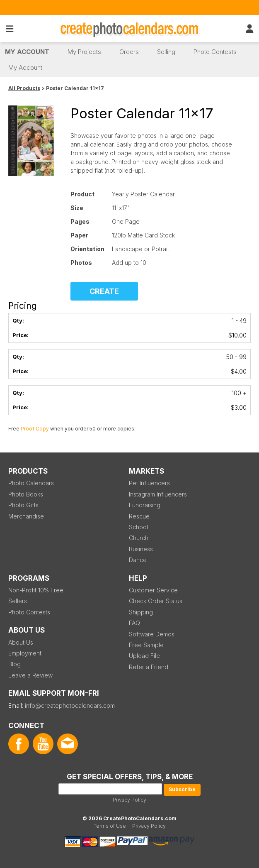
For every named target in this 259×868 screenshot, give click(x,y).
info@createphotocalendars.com (70, 705)
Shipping (141, 612)
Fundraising (145, 505)
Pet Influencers (149, 483)
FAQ (134, 623)
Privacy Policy (129, 800)
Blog (15, 664)
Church (139, 538)
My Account (27, 52)
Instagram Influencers (158, 494)
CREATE (104, 291)
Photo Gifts (23, 505)
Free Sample (146, 645)
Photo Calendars (31, 483)
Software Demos (152, 634)
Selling (166, 52)
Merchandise (26, 516)
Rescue (139, 516)
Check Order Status (156, 601)
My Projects (84, 52)
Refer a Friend (149, 667)
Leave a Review (30, 675)
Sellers (18, 601)
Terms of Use (110, 826)
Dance (138, 560)
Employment (25, 653)
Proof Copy (35, 429)
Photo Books (26, 494)
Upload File (144, 656)
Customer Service (153, 590)
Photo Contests (215, 52)
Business (141, 549)
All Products (24, 88)
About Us (21, 642)
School (138, 527)
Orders (129, 52)
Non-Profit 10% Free (36, 590)
